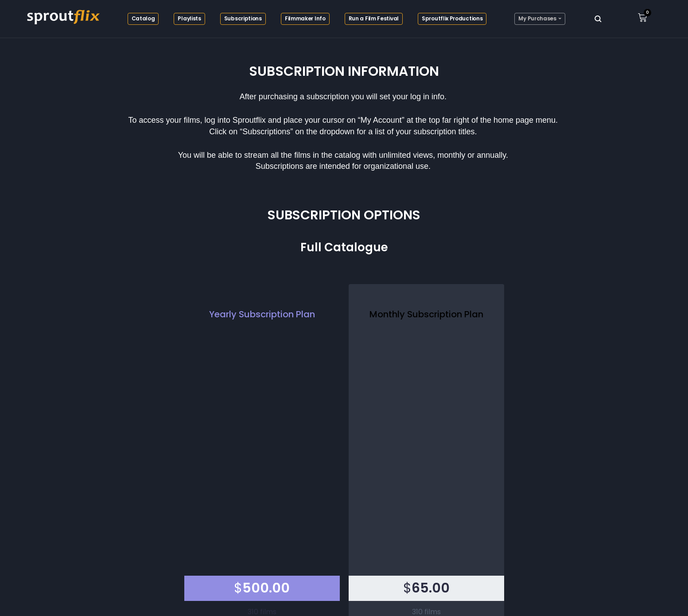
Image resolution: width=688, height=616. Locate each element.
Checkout (344, 439)
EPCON (366, 596)
